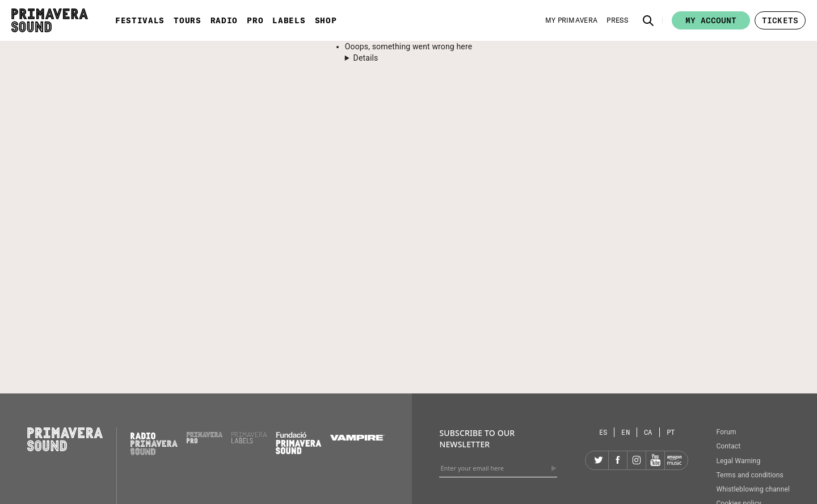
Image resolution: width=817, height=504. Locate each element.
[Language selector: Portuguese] (671, 432)
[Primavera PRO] (205, 441)
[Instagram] (637, 460)
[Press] (617, 20)
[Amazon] (674, 460)
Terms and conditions (750, 475)
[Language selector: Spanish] (604, 432)
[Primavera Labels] (249, 441)
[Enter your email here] (498, 468)
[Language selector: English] (626, 432)
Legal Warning (738, 461)
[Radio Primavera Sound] (154, 444)
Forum (726, 432)
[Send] (554, 468)
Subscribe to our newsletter (477, 439)
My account (711, 20)
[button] (648, 20)
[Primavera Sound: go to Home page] (50, 20)
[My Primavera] (572, 20)
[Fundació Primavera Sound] (298, 451)
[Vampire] (357, 438)
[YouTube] (655, 460)
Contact (728, 446)
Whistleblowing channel (753, 489)
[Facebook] (618, 460)
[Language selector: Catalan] (648, 432)
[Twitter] (599, 460)
